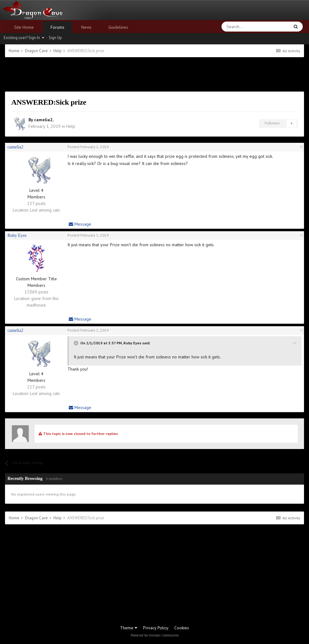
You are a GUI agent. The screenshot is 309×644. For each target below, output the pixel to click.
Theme (129, 628)
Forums (57, 27)
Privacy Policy (156, 628)
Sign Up (55, 38)
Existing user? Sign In (24, 38)
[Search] (241, 27)
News (86, 27)
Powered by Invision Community (155, 635)
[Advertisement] (155, 74)
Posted (88, 147)
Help (71, 126)
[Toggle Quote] (77, 343)
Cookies (182, 628)
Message (80, 224)
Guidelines (118, 27)
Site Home (24, 27)
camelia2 (43, 120)
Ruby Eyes (17, 235)
